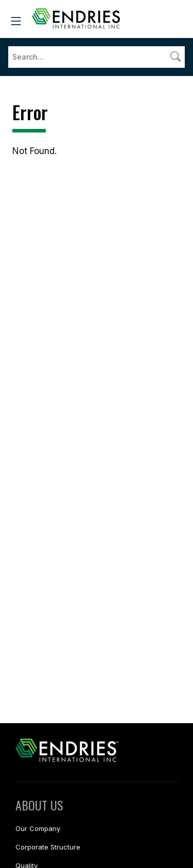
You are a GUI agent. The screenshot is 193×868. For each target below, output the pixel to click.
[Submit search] (176, 56)
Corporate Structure (48, 847)
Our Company (38, 828)
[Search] (97, 57)
